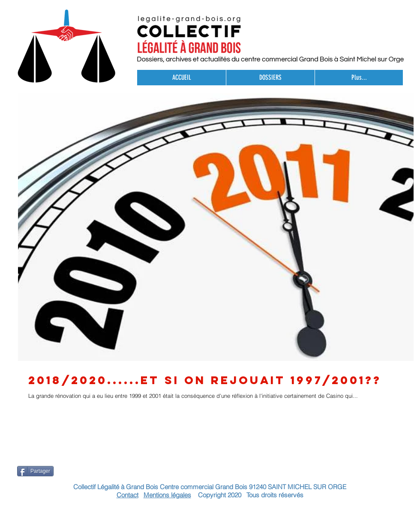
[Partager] (35, 471)
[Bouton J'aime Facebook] (397, 499)
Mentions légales (167, 495)
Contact (127, 495)
